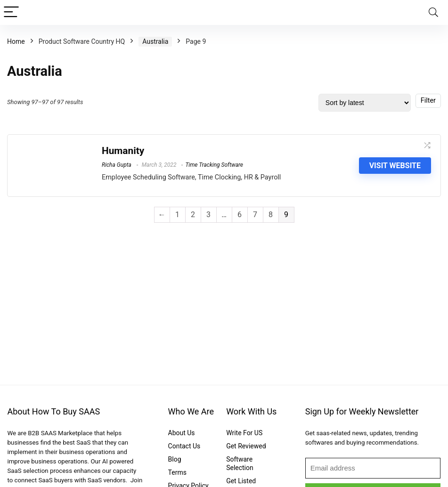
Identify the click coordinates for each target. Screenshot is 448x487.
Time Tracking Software (214, 165)
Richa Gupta (117, 165)
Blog (175, 459)
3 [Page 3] (208, 215)
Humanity (123, 151)
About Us (182, 433)
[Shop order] (365, 103)
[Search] (433, 12)
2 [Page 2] (193, 215)
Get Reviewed (246, 446)
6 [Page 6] (240, 215)
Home (16, 41)
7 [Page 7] (255, 215)
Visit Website (395, 166)
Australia (155, 41)
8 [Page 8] (271, 215)
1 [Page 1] (177, 215)
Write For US (244, 433)
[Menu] (11, 12)
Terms (177, 472)
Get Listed (241, 481)
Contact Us (184, 446)
